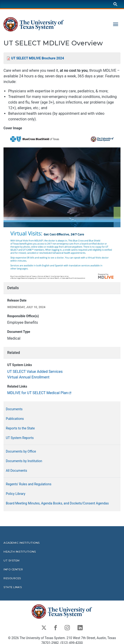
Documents (14, 409)
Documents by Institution (24, 461)
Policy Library (16, 494)
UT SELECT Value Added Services (35, 372)
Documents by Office (21, 451)
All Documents (16, 471)
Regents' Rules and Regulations (29, 484)
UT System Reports (20, 438)
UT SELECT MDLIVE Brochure (38, 58)
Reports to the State (20, 428)
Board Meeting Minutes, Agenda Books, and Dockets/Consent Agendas (57, 503)
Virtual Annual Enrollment (28, 377)
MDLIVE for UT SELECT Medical (40, 393)
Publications (15, 419)
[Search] (115, 4)
